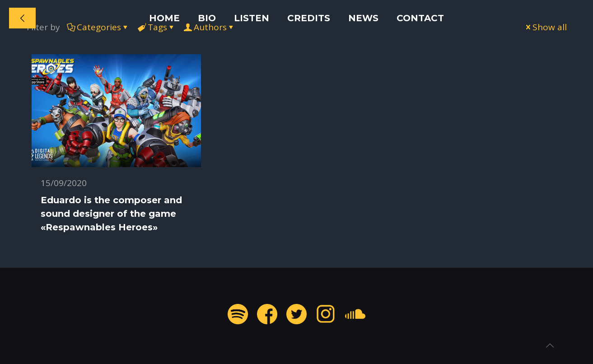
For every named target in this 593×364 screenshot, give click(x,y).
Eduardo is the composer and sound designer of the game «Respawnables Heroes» (111, 214)
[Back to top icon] (550, 345)
